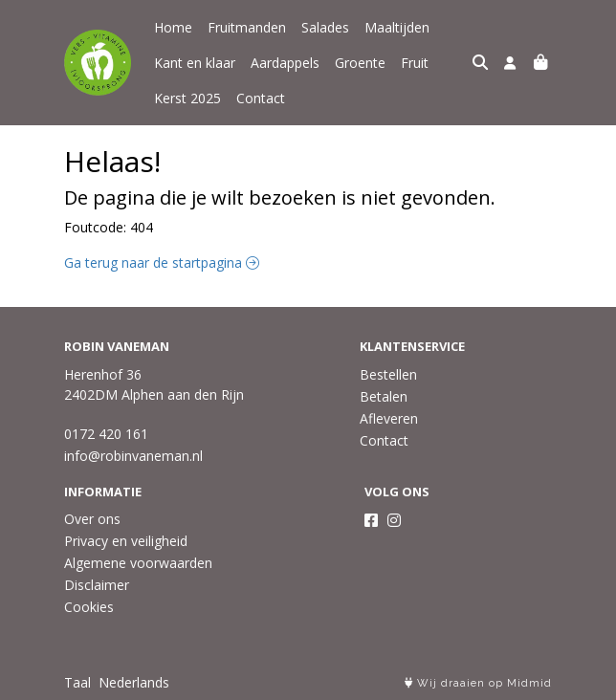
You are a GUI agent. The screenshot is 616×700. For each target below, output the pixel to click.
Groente (360, 63)
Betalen (384, 396)
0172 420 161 (106, 434)
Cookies (89, 607)
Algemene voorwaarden (138, 563)
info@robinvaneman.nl (133, 456)
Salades (325, 27)
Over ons (92, 519)
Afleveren (389, 418)
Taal (77, 682)
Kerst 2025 (187, 98)
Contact (261, 98)
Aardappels (285, 63)
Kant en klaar (195, 63)
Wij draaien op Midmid (478, 683)
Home (173, 27)
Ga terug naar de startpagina (162, 262)
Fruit (415, 63)
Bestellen (388, 374)
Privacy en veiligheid (126, 541)
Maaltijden (397, 27)
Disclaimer (97, 585)
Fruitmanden (247, 27)
